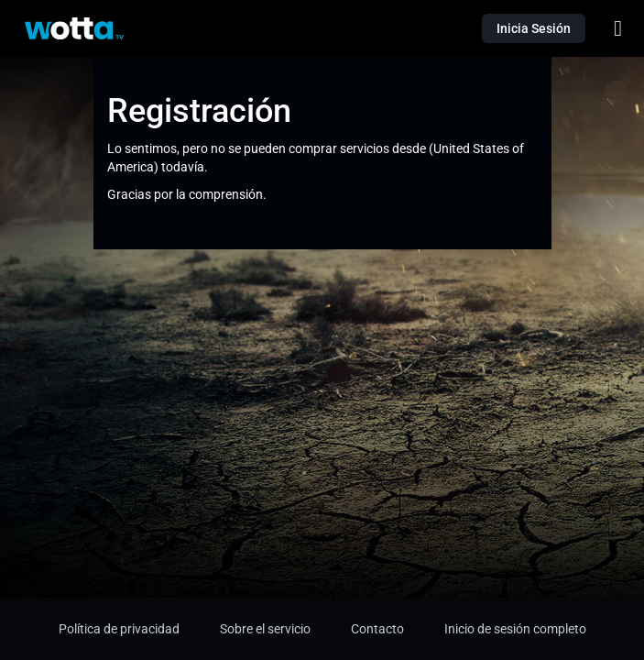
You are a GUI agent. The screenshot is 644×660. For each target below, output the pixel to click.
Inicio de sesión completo (515, 629)
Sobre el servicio (265, 629)
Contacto (377, 629)
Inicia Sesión (534, 28)
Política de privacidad (119, 629)
